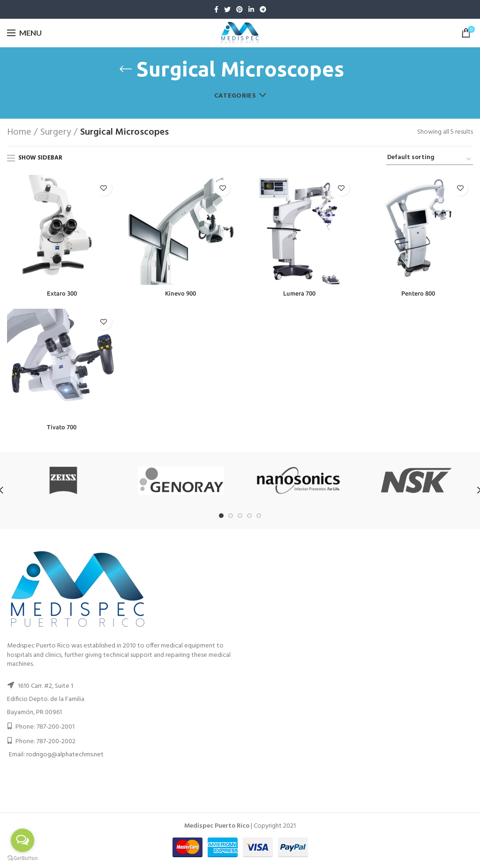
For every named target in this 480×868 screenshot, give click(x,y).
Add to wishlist (104, 188)
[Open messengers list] (22, 840)
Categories (235, 96)
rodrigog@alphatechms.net (65, 756)
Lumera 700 (299, 294)
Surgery (56, 132)
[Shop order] (430, 159)
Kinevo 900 (181, 294)
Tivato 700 (62, 428)
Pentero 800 (418, 294)
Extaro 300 (62, 294)
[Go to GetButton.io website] (22, 858)
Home (19, 132)
